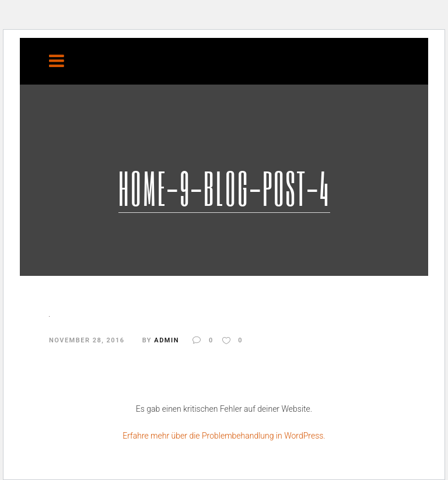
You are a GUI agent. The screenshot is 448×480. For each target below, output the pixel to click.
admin (167, 340)
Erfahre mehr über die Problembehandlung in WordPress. (224, 436)
